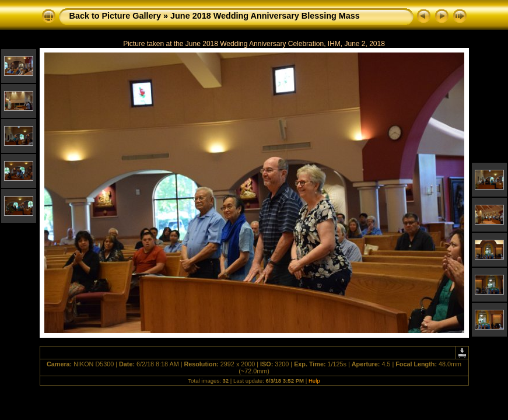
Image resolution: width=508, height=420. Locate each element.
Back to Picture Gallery (115, 16)
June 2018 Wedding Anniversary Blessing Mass (265, 16)
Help (314, 381)
